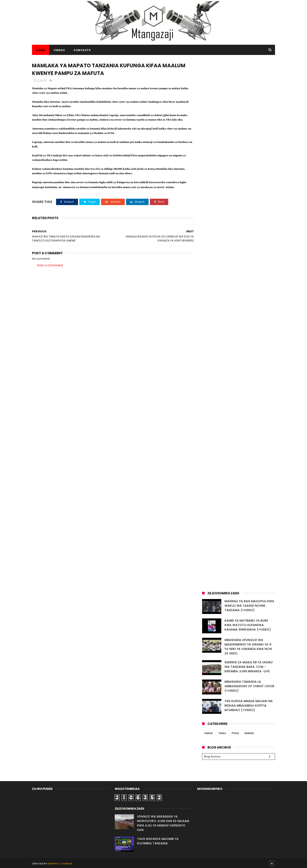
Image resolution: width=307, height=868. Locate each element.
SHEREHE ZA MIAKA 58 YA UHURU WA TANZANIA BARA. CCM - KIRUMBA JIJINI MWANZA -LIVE (249, 667)
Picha (235, 733)
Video (222, 733)
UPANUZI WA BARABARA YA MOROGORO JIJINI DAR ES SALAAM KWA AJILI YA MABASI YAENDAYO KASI (163, 823)
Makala (249, 733)
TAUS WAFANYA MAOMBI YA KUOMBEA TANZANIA (158, 840)
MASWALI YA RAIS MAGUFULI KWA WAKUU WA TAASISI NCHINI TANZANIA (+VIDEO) (249, 606)
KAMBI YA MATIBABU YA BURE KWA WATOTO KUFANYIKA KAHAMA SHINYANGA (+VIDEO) (248, 625)
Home (41, 50)
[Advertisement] (239, 91)
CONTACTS (82, 50)
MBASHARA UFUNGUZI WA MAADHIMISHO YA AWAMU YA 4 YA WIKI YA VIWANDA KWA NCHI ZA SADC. (248, 647)
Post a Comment (50, 265)
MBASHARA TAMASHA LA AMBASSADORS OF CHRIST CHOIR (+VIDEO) (249, 686)
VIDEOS (59, 50)
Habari (209, 733)
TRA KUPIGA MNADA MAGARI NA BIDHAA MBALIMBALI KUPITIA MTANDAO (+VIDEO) (249, 706)
